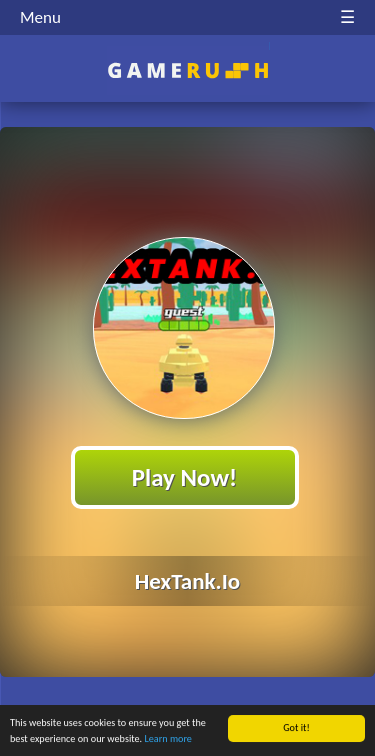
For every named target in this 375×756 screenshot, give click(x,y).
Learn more (168, 739)
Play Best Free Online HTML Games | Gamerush (187, 70)
